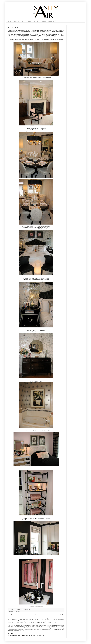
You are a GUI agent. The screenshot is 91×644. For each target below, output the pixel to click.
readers (60, 626)
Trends (35, 629)
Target (63, 628)
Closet (48, 619)
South (35, 628)
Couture (15, 621)
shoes (22, 628)
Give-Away (49, 623)
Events (62, 621)
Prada (49, 626)
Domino (41, 621)
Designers (28, 621)
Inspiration (42, 624)
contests (10, 621)
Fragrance (27, 623)
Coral (12, 621)
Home (36, 615)
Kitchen (26, 625)
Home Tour (28, 624)
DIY (39, 621)
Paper (30, 626)
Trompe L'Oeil (38, 629)
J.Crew (54, 624)
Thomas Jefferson (20, 629)
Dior (37, 621)
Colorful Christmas (61, 619)
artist (32, 618)
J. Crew (52, 624)
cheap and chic (35, 619)
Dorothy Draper (18, 611)
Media (63, 625)
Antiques (17, 618)
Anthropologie (12, 618)
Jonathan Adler (11, 625)
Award (51, 618)
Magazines (54, 625)
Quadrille (57, 626)
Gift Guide (45, 623)
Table (61, 628)
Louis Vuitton (49, 625)
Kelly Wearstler (21, 625)
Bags (53, 618)
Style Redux (54, 628)
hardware (60, 623)
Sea (20, 628)
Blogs (13, 619)
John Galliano (62, 624)
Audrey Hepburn (47, 618)
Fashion (11, 623)
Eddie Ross (53, 621)
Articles (30, 618)
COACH (51, 619)
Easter (50, 621)
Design (24, 621)
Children (40, 619)
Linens (40, 625)
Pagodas (25, 626)
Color (12, 611)
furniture (38, 623)
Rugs (12, 628)
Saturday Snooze (16, 628)
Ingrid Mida (38, 624)
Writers (21, 631)
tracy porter (29, 629)
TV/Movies (43, 629)
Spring (45, 628)
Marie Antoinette (60, 625)
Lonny (46, 625)
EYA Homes (28, 30)
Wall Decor (62, 629)
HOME (9, 21)
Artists (34, 618)
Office (20, 626)
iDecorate (34, 624)
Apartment (20, 618)
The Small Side (15, 629)
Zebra (23, 631)
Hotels (32, 624)
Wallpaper (10, 631)
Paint (28, 626)
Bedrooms (61, 618)
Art (27, 618)
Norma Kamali (16, 626)
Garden (42, 623)
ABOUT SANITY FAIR (19, 21)
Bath (55, 618)
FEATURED (51, 21)
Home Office (23, 624)
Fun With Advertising (33, 623)
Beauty (57, 618)
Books (21, 619)
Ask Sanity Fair (38, 618)
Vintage (58, 629)
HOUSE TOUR (31, 21)
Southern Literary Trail (40, 628)
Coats (54, 619)
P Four (51, 37)
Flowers (22, 623)
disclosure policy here (40, 635)
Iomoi (49, 624)
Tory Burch (25, 629)
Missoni (9, 626)
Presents (52, 626)
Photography (42, 626)
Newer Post (11, 615)
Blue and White (17, 619)
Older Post (62, 615)
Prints (54, 626)
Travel (32, 629)
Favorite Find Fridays (17, 623)
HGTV (9, 624)
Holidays (19, 624)
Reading (63, 626)
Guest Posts (56, 623)
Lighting (32, 625)
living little (43, 625)
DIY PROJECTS (42, 21)
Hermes (63, 623)
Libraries (29, 625)
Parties (33, 626)
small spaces (32, 628)
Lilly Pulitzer (36, 625)
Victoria (55, 629)
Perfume (39, 626)
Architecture (24, 618)
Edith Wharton (58, 621)
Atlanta (42, 618)
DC (14, 611)
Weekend (18, 631)
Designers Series (33, 621)
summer (58, 628)
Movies (12, 626)
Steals (48, 628)
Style (51, 628)
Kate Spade (16, 625)
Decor (20, 621)
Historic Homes (13, 624)
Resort (9, 628)
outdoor (22, 626)
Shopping (26, 628)
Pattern (36, 626)
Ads (9, 618)
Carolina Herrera (26, 619)
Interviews (46, 624)
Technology (10, 629)
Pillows (46, 626)
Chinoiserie (44, 619)
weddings (14, 631)
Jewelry (58, 624)
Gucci (53, 623)
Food (24, 623)
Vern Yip (52, 629)
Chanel (30, 619)
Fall (64, 621)
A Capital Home (14, 28)
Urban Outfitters (48, 629)
